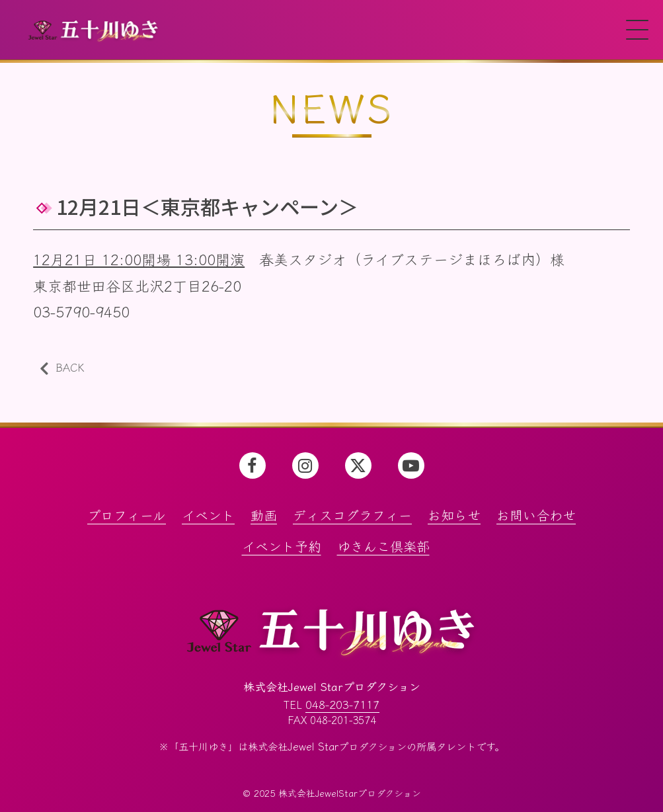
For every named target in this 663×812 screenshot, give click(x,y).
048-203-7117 (342, 703)
